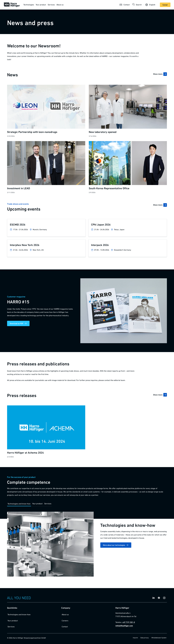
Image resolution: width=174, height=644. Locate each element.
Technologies (29, 5)
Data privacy (145, 638)
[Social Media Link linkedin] (154, 598)
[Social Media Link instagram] (164, 598)
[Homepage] (12, 5)
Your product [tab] (37, 504)
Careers (65, 621)
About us (60, 5)
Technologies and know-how (19, 614)
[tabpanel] (87, 545)
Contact (65, 627)
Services (51, 5)
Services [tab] (48, 504)
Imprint (135, 638)
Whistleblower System (159, 638)
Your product (41, 5)
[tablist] (29, 504)
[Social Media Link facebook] (159, 598)
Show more (160, 74)
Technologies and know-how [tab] (19, 504)
